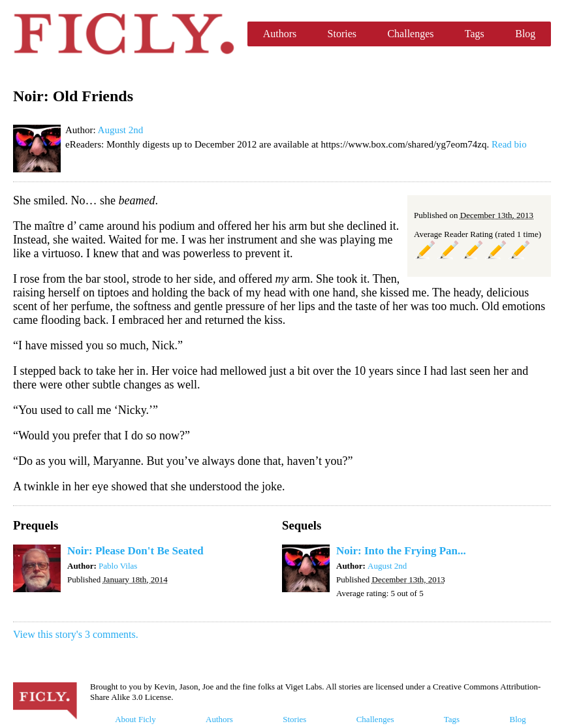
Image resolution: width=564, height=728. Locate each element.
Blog (525, 34)
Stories (342, 34)
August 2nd (121, 130)
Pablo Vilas (118, 566)
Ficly (124, 34)
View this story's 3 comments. (76, 634)
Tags (475, 34)
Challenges (410, 34)
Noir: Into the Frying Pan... (401, 551)
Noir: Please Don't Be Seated (135, 551)
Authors (280, 34)
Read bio (509, 144)
